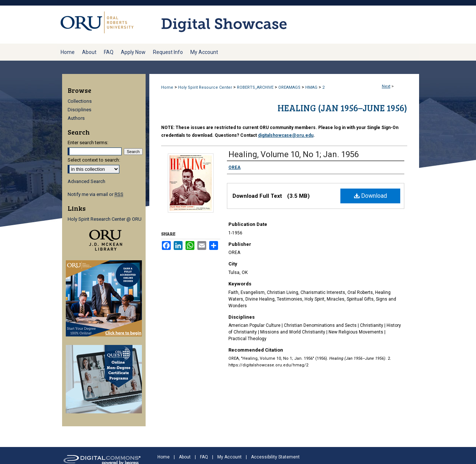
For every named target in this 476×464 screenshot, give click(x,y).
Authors (76, 118)
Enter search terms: (88, 143)
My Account (229, 457)
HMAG (311, 87)
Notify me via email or (96, 194)
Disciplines (79, 110)
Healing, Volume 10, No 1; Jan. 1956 (294, 154)
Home (167, 87)
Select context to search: (94, 160)
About (185, 457)
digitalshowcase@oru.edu (286, 135)
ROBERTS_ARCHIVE (255, 87)
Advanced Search (86, 181)
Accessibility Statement (275, 457)
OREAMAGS (289, 87)
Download (370, 196)
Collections (80, 101)
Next (386, 86)
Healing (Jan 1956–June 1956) (342, 108)
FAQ (204, 457)
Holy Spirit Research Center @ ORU (105, 219)
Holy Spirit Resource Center (205, 87)
